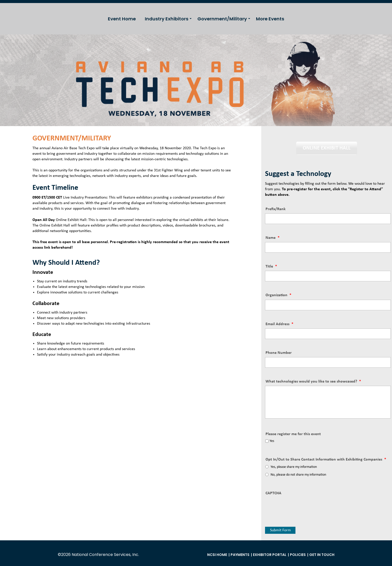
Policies (298, 555)
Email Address (279, 324)
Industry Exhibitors (167, 19)
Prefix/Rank (276, 209)
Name (273, 238)
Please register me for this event (293, 434)
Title (271, 267)
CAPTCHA (273, 493)
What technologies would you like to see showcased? (313, 382)
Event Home (122, 19)
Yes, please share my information (294, 467)
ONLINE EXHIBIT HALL (327, 148)
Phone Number (279, 353)
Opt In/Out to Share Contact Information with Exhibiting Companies (326, 460)
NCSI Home (217, 555)
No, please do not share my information (298, 475)
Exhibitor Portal (270, 555)
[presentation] (303, 507)
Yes (272, 441)
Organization (278, 295)
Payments (240, 555)
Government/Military (222, 19)
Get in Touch (322, 555)
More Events (270, 19)
